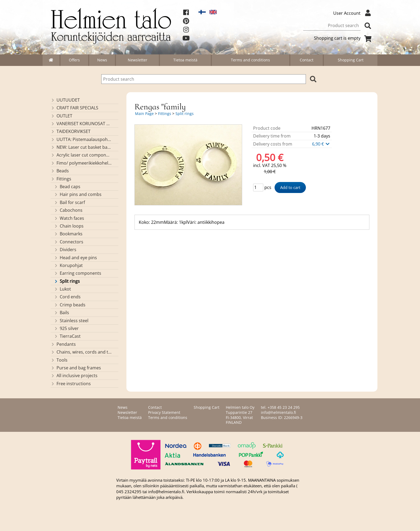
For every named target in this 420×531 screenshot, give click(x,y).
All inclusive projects (74, 376)
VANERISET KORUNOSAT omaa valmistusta (81, 124)
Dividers (65, 250)
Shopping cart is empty (344, 38)
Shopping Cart (351, 60)
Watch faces (69, 218)
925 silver (66, 328)
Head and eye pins (75, 258)
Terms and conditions (250, 60)
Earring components (78, 273)
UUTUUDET (65, 100)
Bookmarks (68, 234)
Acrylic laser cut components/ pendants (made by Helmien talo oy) (81, 155)
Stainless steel (71, 321)
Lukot (62, 289)
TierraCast (67, 336)
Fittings (61, 179)
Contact (307, 60)
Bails (61, 313)
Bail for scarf (69, 202)
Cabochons (68, 210)
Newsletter (138, 60)
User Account (353, 13)
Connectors (69, 242)
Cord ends (67, 297)
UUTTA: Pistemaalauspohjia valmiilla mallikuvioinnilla (81, 139)
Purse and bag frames (76, 368)
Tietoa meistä (185, 60)
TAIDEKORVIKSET (71, 131)
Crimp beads (70, 305)
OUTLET (61, 116)
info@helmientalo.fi (278, 412)
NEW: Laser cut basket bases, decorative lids (81, 147)
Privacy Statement (164, 412)
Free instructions (71, 384)
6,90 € (321, 144)
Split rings (67, 281)
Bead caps (67, 187)
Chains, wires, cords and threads (81, 352)
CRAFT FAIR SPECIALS (74, 108)
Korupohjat (68, 265)
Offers (74, 60)
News (102, 60)
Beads (60, 171)
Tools (59, 360)
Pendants (63, 344)
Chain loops (69, 226)
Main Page (144, 114)
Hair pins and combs (78, 194)
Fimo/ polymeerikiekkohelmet (81, 163)
